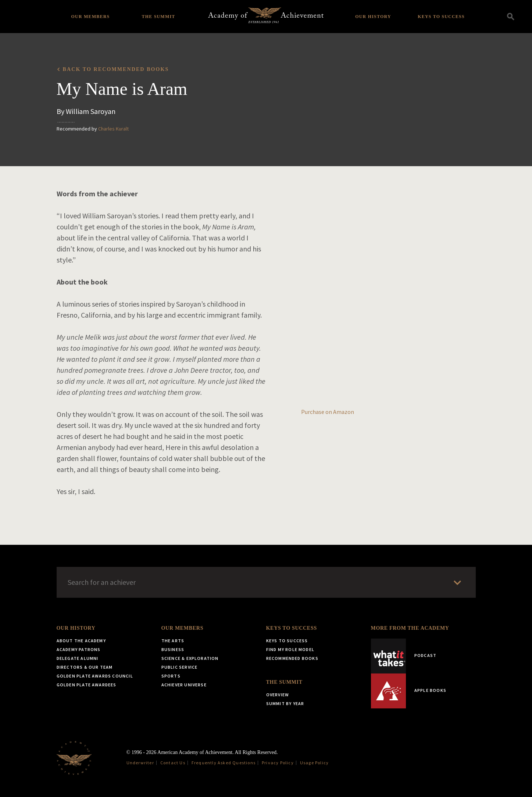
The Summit (158, 17)
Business (173, 649)
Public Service (180, 667)
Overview (278, 695)
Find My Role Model (290, 649)
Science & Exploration (190, 658)
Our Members (91, 17)
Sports (171, 676)
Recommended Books (292, 658)
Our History (373, 17)
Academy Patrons (79, 649)
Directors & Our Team (85, 667)
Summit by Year (285, 703)
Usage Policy (314, 763)
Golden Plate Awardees (87, 685)
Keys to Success (441, 17)
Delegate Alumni (78, 658)
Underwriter (140, 763)
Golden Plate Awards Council (95, 676)
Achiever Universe (184, 685)
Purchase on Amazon (328, 412)
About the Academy (81, 641)
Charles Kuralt (113, 129)
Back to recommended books (116, 69)
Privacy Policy (278, 763)
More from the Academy (410, 628)
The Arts (173, 641)
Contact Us (173, 763)
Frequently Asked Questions (224, 763)
